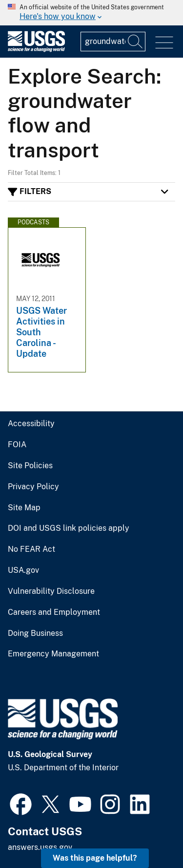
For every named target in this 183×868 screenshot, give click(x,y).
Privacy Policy (33, 487)
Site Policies (30, 466)
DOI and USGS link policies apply (69, 528)
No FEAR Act (31, 549)
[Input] (113, 42)
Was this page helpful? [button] (95, 858)
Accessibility (31, 424)
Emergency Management (53, 654)
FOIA (17, 445)
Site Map (24, 508)
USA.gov (23, 570)
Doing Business (35, 633)
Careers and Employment (54, 612)
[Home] (36, 50)
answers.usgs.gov (40, 847)
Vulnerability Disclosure (51, 591)
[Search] (136, 42)
